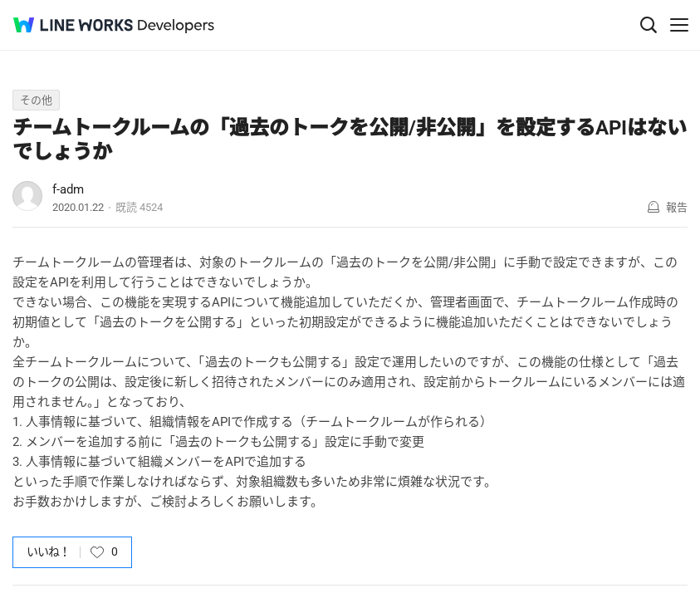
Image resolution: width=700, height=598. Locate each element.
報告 (677, 207)
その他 (36, 100)
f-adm (68, 189)
